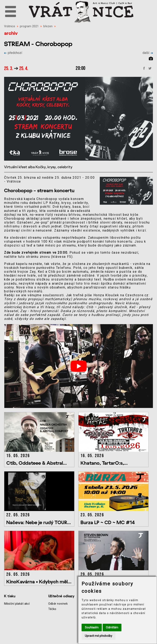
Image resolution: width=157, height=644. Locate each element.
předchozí (13, 53)
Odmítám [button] (112, 627)
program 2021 (29, 26)
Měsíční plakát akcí (17, 604)
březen (48, 26)
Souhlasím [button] (92, 627)
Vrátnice (10, 26)
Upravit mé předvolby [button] (99, 636)
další (148, 53)
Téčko (52, 609)
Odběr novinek (58, 604)
